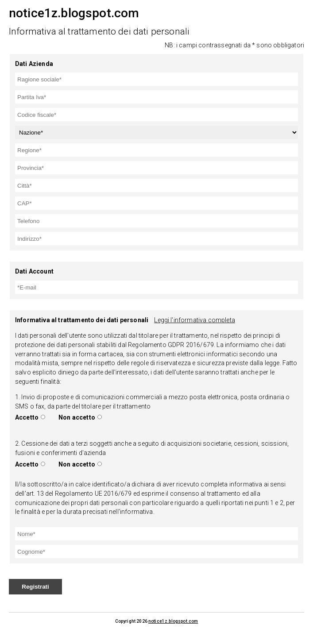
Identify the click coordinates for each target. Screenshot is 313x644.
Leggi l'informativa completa (194, 320)
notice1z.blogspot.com (173, 621)
